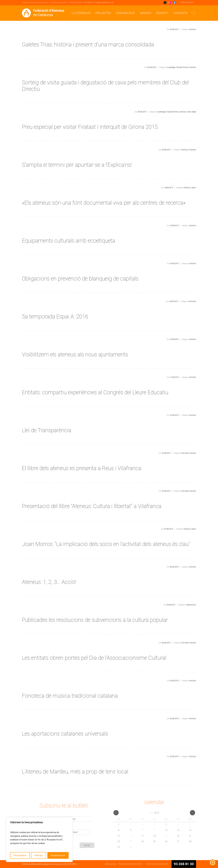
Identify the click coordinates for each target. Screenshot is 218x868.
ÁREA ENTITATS (187, 3)
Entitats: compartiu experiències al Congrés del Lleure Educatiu (96, 392)
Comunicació (125, 13)
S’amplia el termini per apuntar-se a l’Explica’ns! (77, 165)
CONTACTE (180, 13)
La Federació (81, 13)
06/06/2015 (174, 567)
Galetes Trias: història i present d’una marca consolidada (88, 45)
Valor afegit (192, 112)
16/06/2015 (174, 263)
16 (131, 836)
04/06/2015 (171, 605)
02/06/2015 (174, 719)
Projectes (103, 13)
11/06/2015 (174, 377)
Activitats (192, 301)
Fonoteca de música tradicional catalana (70, 696)
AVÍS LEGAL (111, 864)
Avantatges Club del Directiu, (178, 67)
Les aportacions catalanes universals (65, 734)
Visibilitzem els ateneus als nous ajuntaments (75, 355)
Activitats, (185, 453)
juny (154, 813)
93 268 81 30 (90, 3)
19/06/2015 (168, 188)
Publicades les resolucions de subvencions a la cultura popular (95, 620)
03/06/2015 (174, 681)
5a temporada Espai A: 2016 (55, 317)
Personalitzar (20, 855)
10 (142, 830)
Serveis (145, 13)
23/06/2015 (166, 150)
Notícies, (183, 112)
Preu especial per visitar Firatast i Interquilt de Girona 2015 (90, 127)
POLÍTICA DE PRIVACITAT (130, 864)
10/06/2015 (174, 415)
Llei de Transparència (47, 430)
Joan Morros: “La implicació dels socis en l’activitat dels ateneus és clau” (106, 544)
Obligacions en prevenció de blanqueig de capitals (80, 279)
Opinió (194, 188)
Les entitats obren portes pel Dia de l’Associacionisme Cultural (94, 658)
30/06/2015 (174, 29)
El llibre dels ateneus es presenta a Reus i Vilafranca (82, 468)
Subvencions (191, 605)
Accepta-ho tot (58, 855)
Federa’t (162, 13)
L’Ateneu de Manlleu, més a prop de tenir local (75, 772)
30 (131, 847)
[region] (39, 840)
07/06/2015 (166, 491)
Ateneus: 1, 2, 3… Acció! (49, 582)
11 (154, 830)
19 (166, 836)
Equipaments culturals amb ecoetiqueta (69, 241)
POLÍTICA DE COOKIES (157, 864)
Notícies (193, 29)
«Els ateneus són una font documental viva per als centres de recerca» (104, 203)
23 (131, 841)
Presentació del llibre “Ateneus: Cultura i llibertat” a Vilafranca (92, 506)
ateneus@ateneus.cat (105, 3)
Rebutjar (39, 855)
